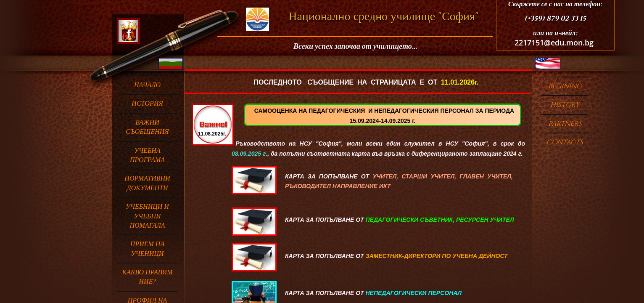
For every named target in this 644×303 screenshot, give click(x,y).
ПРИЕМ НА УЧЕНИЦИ (147, 249)
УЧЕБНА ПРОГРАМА (147, 155)
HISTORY (565, 105)
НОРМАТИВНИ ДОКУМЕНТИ (147, 183)
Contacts (565, 142)
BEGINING (565, 86)
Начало (147, 85)
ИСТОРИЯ (147, 104)
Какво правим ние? (148, 277)
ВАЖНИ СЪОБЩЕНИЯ (147, 127)
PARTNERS (565, 124)
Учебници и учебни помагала (147, 216)
